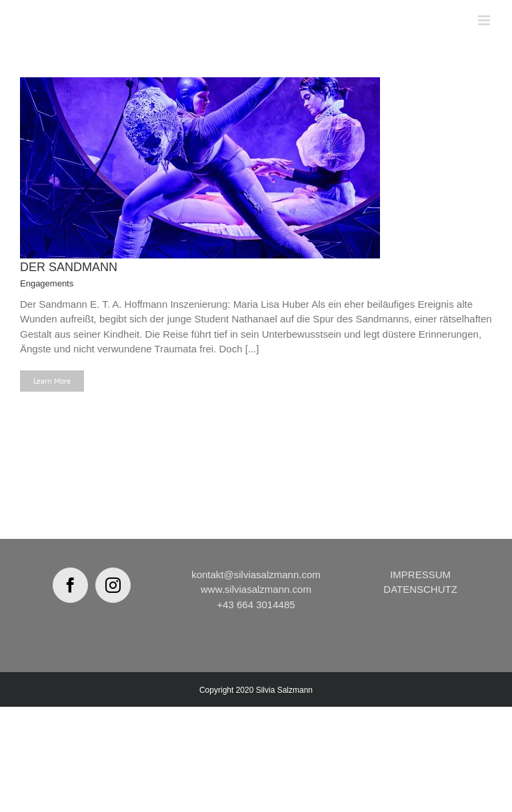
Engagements (47, 283)
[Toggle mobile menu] (485, 20)
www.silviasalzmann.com (256, 589)
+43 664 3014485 (256, 605)
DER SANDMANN (69, 267)
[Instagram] (113, 585)
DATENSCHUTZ (420, 589)
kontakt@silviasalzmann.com (256, 575)
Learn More (52, 381)
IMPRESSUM (420, 575)
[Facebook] (70, 585)
